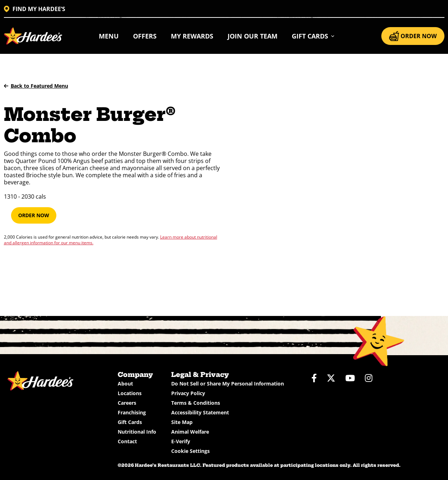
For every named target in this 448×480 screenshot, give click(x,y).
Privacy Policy (188, 393)
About (125, 384)
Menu (109, 36)
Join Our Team (253, 36)
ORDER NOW (413, 36)
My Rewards (192, 36)
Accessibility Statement (200, 412)
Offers (145, 36)
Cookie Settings (190, 451)
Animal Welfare (190, 432)
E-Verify (181, 441)
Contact (127, 441)
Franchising (132, 412)
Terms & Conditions (196, 403)
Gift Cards (130, 422)
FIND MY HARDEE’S (35, 9)
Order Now (34, 215)
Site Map (182, 422)
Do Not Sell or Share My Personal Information (228, 384)
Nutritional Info (137, 432)
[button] (313, 36)
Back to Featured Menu (36, 86)
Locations (130, 393)
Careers (127, 403)
